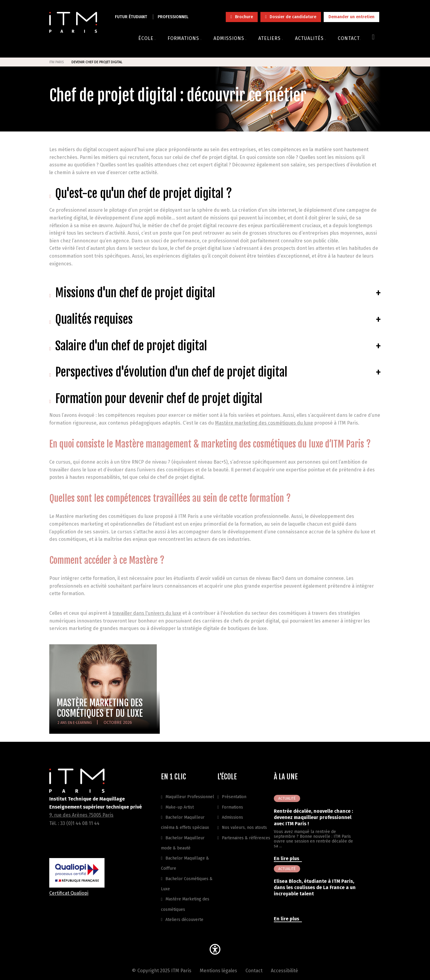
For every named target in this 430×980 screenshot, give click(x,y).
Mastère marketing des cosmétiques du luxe (264, 423)
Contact (254, 971)
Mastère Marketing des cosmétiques (185, 904)
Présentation (234, 797)
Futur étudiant (131, 17)
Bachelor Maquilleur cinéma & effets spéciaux (185, 822)
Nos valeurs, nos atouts (244, 827)
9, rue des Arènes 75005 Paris (81, 815)
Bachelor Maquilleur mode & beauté (183, 843)
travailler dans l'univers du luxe (147, 613)
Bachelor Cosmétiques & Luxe (187, 884)
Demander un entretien (351, 17)
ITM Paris (56, 62)
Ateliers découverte (184, 920)
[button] (215, 950)
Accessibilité (284, 971)
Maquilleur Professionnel (190, 797)
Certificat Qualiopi (69, 893)
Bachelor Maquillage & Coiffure (185, 863)
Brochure (244, 17)
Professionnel (173, 17)
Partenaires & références (246, 838)
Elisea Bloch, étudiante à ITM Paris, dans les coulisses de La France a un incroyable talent (315, 887)
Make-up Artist (180, 807)
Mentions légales (218, 971)
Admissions (232, 817)
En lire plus (287, 859)
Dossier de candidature (293, 17)
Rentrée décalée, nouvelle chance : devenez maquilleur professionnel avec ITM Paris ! (313, 817)
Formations (232, 807)
